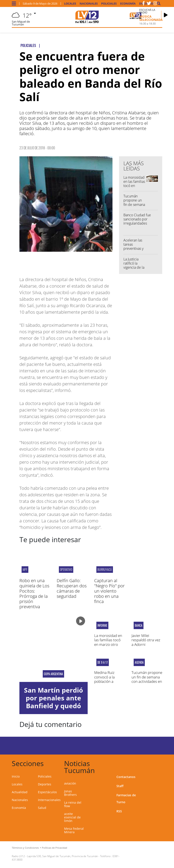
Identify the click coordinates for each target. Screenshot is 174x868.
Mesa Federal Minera (74, 830)
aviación (70, 783)
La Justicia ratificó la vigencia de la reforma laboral (134, 267)
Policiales (109, 4)
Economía (128, 4)
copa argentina (53, 674)
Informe (102, 625)
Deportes (45, 784)
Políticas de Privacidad (55, 848)
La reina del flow (73, 804)
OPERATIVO (66, 569)
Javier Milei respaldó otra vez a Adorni (146, 640)
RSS (119, 811)
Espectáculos (47, 792)
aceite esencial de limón (72, 817)
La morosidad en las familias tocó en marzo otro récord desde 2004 (134, 188)
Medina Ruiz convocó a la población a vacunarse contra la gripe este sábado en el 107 (109, 684)
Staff (120, 786)
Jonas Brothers (70, 793)
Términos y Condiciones (25, 848)
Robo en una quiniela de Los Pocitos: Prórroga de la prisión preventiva (34, 594)
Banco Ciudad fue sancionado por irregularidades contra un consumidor (137, 223)
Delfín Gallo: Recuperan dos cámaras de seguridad (72, 588)
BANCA (139, 625)
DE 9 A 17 (103, 662)
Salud (42, 808)
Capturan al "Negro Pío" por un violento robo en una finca (109, 591)
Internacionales (49, 800)
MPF (25, 569)
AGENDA (139, 662)
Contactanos (126, 777)
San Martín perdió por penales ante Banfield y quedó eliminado (54, 702)
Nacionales (89, 4)
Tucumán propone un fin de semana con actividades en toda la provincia (147, 679)
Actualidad (20, 792)
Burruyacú (105, 569)
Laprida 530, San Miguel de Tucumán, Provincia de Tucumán (62, 856)
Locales (70, 4)
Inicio (16, 776)
